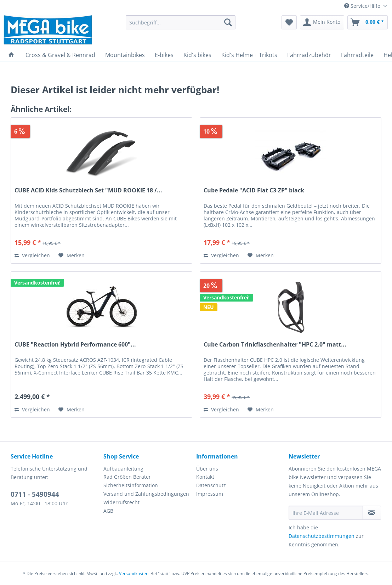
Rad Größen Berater (127, 477)
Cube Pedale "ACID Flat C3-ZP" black (254, 190)
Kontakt (205, 477)
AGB (108, 511)
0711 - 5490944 (35, 494)
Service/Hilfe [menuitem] (363, 6)
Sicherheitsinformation (131, 485)
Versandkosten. (134, 573)
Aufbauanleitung (123, 469)
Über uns (207, 469)
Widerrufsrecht (121, 502)
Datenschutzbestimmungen (322, 536)
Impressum (210, 494)
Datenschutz (211, 485)
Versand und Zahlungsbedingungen (146, 494)
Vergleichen (32, 255)
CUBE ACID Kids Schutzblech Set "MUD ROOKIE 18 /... (88, 190)
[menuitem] (181, 26)
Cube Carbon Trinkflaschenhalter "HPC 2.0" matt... (275, 345)
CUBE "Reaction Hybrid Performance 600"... (75, 345)
